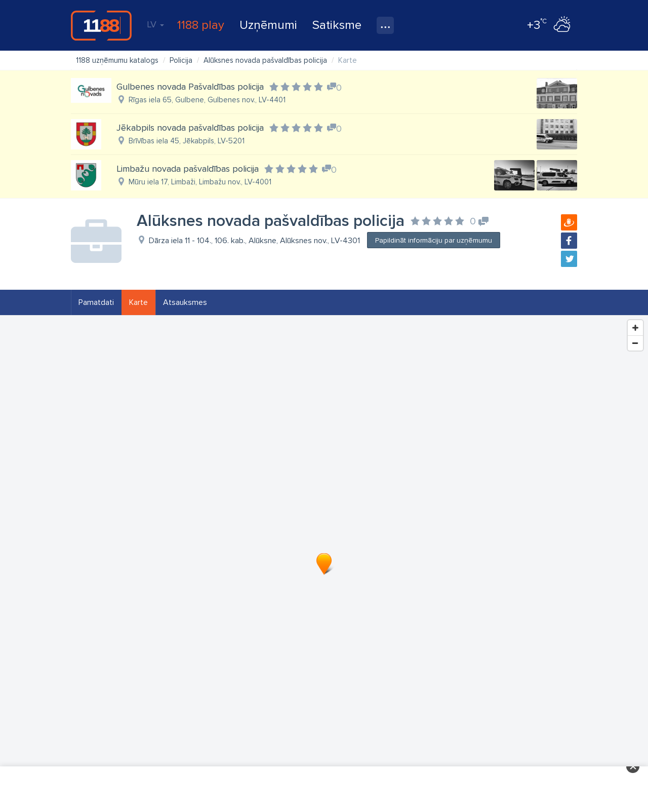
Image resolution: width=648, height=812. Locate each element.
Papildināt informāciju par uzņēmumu (434, 240)
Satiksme (337, 25)
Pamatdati (96, 302)
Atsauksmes (185, 302)
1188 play (201, 25)
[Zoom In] (635, 328)
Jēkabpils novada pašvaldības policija (190, 128)
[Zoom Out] (635, 343)
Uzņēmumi (268, 25)
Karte (138, 302)
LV (155, 24)
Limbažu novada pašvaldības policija (188, 169)
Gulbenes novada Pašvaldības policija (190, 87)
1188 (101, 25)
